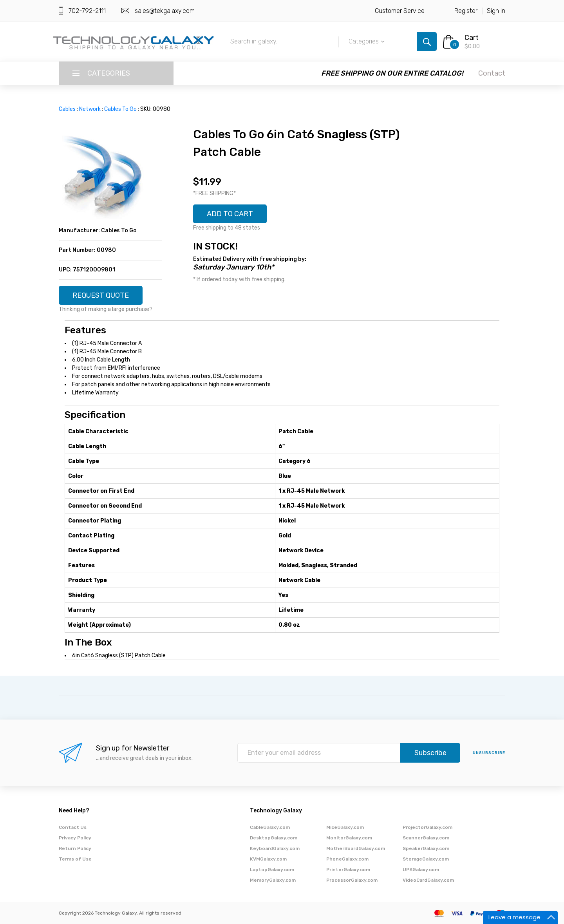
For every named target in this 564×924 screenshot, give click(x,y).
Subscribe (430, 753)
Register (466, 11)
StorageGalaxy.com (426, 859)
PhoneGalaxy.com (347, 859)
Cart (472, 38)
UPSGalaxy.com (421, 870)
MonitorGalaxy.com (349, 838)
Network (90, 109)
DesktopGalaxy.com (274, 838)
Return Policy (75, 848)
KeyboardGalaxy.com (275, 848)
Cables (67, 109)
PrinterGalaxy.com (348, 870)
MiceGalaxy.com (345, 827)
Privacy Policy (75, 838)
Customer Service (400, 11)
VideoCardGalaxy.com (428, 880)
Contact (492, 73)
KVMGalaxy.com (268, 859)
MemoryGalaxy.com (273, 880)
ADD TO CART (230, 214)
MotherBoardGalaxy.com (356, 848)
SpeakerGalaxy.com (426, 848)
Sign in (496, 11)
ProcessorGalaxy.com (352, 880)
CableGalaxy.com (270, 827)
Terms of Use (75, 859)
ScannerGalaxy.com (426, 838)
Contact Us (73, 827)
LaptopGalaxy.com (272, 870)
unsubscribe (489, 753)
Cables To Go (120, 109)
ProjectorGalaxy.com (428, 827)
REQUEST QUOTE (101, 295)
